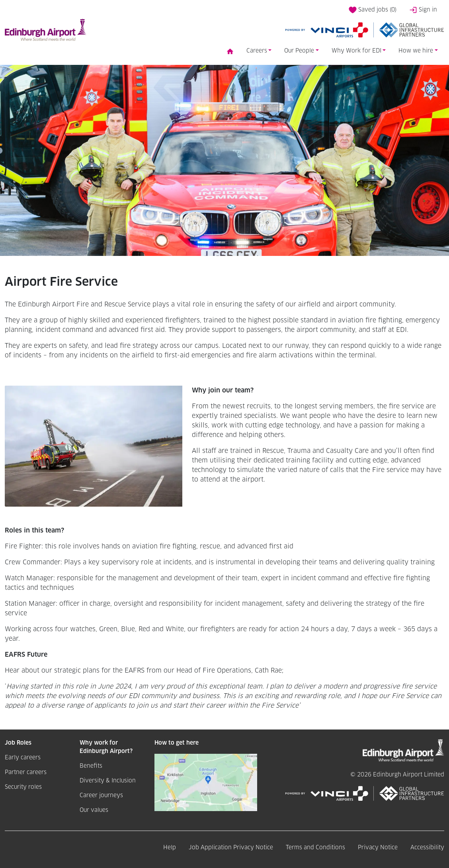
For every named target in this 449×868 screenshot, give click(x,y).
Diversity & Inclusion (108, 781)
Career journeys (101, 796)
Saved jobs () (373, 10)
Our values (94, 810)
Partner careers (26, 772)
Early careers (23, 758)
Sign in (423, 10)
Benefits (91, 766)
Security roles (23, 787)
